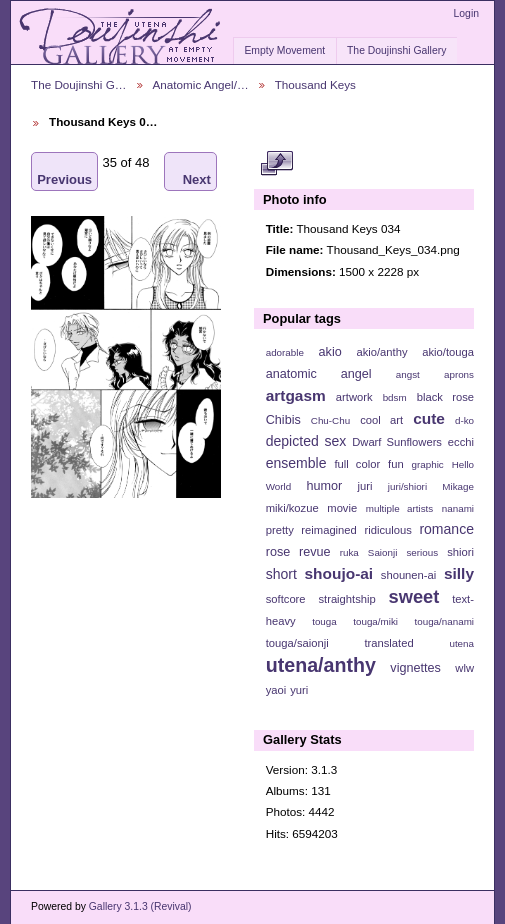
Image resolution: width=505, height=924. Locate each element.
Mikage (458, 486)
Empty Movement (284, 50)
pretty (280, 530)
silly (459, 573)
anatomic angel (319, 374)
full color (357, 464)
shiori (460, 552)
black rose (445, 397)
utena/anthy (321, 665)
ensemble (296, 463)
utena (461, 643)
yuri (299, 690)
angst (408, 374)
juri (365, 486)
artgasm (296, 395)
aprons (459, 374)
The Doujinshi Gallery (396, 50)
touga (324, 621)
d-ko (464, 420)
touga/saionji (297, 643)
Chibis (283, 420)
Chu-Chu (330, 420)
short (281, 574)
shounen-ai (409, 575)
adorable (285, 352)
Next (197, 171)
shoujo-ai (339, 573)
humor (324, 486)
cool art (381, 420)
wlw (464, 668)
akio (330, 352)
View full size (276, 163)
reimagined (329, 530)
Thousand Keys (315, 84)
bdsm (395, 397)
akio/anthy (381, 352)
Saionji (382, 552)
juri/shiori (407, 486)
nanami (458, 508)
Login (466, 13)
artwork (354, 397)
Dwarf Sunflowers (397, 442)
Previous (64, 171)
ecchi (461, 442)
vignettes (415, 668)
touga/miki (375, 621)
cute (429, 418)
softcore (286, 599)
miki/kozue (292, 508)
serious (422, 552)
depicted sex (306, 441)
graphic (428, 464)
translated (388, 643)
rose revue (298, 552)
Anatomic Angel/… (201, 84)
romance (446, 529)
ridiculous (387, 530)
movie (342, 508)
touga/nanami (444, 621)
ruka (349, 552)
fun (396, 464)
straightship (346, 599)
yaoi (276, 690)
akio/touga (448, 352)
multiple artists (399, 508)
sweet (414, 596)
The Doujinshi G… (79, 84)
